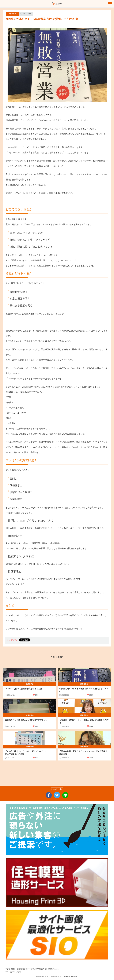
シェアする (12, 640)
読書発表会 (12, 14)
